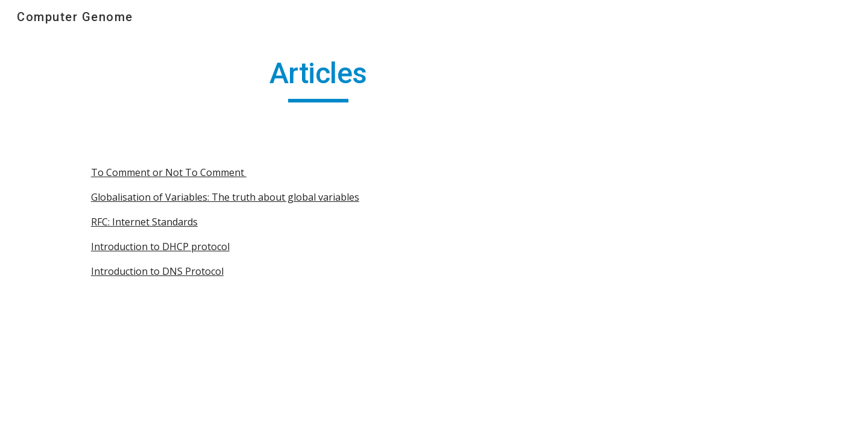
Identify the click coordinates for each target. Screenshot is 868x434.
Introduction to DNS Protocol (157, 271)
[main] (318, 79)
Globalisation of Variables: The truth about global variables (225, 197)
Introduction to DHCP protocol (160, 247)
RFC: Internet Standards (144, 222)
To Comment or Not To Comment (169, 172)
